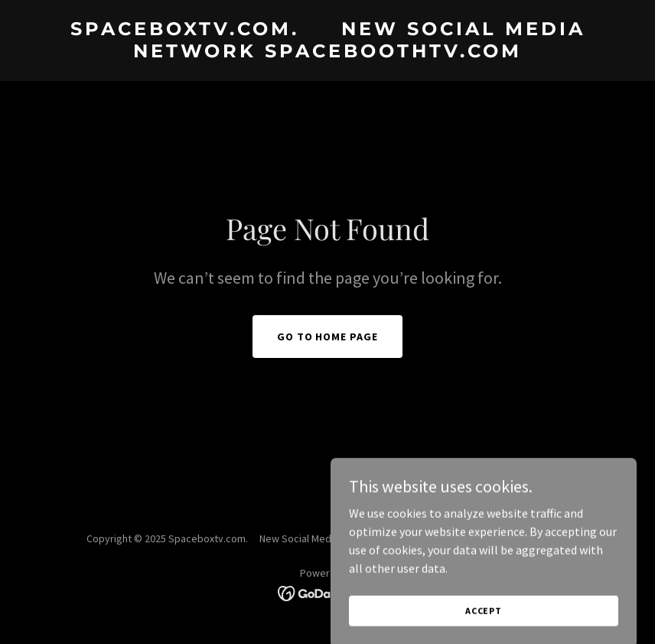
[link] (327, 53)
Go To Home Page (328, 337)
